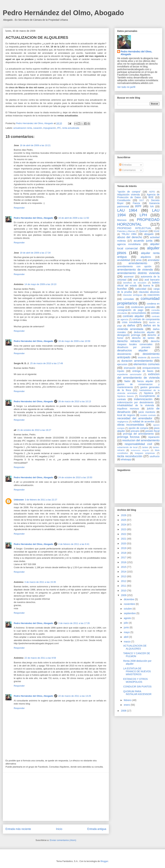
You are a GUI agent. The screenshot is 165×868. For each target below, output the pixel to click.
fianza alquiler (145, 381)
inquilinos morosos (128, 409)
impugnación (50, 128)
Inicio (59, 829)
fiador (127, 381)
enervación (130, 368)
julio (126, 623)
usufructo (155, 456)
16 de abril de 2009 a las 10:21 (35, 145)
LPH (143, 215)
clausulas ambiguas (133, 295)
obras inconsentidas (131, 425)
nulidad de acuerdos (143, 422)
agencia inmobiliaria (129, 244)
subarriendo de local (127, 447)
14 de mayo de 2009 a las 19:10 (40, 284)
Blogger (104, 861)
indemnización (143, 399)
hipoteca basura (125, 396)
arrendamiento (138, 263)
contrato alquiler (133, 316)
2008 (124, 711)
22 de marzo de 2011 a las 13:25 (75, 696)
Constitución (124, 200)
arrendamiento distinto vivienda (138, 273)
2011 (124, 586)
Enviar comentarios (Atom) (63, 840)
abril (126, 637)
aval (135, 280)
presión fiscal (152, 431)
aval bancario (152, 280)
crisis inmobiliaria (132, 322)
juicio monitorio (147, 412)
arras (139, 260)
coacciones (153, 295)
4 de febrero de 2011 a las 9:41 (74, 544)
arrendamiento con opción (134, 266)
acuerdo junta (143, 241)
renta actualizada (71, 128)
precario (135, 431)
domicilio (155, 358)
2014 (124, 572)
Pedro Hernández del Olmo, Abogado (63, 13)
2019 (124, 548)
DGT (142, 200)
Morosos (122, 220)
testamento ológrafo (140, 450)
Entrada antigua (97, 829)
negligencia (123, 422)
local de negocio (126, 415)
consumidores (139, 313)
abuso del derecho (130, 237)
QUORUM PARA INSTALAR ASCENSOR (137, 693)
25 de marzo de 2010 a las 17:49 (47, 363)
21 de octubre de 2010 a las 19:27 (34, 430)
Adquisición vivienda (128, 195)
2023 (124, 529)
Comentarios (127, 170)
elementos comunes (147, 364)
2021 (124, 539)
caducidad (141, 289)
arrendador (154, 260)
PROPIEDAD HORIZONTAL (138, 222)
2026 (124, 515)
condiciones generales (143, 307)
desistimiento (124, 354)
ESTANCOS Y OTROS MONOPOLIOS (135, 680)
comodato (129, 299)
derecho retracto (129, 341)
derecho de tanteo (143, 338)
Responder (19, 208)
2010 (124, 591)
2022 (124, 534)
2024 (124, 525)
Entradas (125, 165)
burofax (122, 289)
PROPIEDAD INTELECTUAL (134, 228)
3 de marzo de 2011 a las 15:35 (40, 582)
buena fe (148, 286)
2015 (124, 567)
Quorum (143, 231)
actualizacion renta (23, 128)
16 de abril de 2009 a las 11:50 (74, 218)
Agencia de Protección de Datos (138, 196)
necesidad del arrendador (135, 418)
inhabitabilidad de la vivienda (136, 405)
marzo (127, 642)
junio (127, 627)
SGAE (156, 231)
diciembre (129, 599)
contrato (155, 313)
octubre (128, 609)
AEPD (152, 192)
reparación (154, 437)
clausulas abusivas (149, 292)
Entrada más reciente (18, 829)
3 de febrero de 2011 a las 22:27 (41, 500)
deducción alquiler (144, 332)
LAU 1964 (127, 210)
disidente (142, 358)
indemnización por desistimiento (135, 402)
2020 (124, 544)
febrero (128, 700)
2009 (124, 595)
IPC (59, 128)
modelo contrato (148, 415)
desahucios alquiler (133, 350)
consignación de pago (130, 310)
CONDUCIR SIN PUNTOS (137, 687)
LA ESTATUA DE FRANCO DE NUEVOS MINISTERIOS (137, 671)
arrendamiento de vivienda (135, 270)
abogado (149, 234)
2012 (124, 581)
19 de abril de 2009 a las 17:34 (35, 253)
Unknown (19, 500)
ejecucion (122, 364)
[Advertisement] (56, 797)
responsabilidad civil (138, 444)
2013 (124, 576)
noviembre (130, 604)
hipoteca (149, 393)
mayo (127, 632)
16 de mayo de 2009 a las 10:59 (74, 341)
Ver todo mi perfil (126, 87)
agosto (128, 618)
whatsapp (126, 459)
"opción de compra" (129, 192)
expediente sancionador (129, 374)
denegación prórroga (129, 335)
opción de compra (138, 428)
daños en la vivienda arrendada (138, 327)
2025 (124, 520)
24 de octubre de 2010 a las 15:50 (75, 477)
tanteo (145, 447)
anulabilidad (124, 260)
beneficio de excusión (135, 283)
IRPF (138, 206)
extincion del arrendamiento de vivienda (138, 376)
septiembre (130, 613)
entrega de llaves (143, 371)
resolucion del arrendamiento (141, 440)
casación (38, 128)
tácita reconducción (130, 456)
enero (127, 705)
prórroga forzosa (128, 437)
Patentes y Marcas (126, 231)
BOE (151, 197)
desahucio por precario (134, 347)
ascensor (129, 277)
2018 (124, 553)
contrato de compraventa (146, 319)
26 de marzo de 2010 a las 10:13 (75, 401)
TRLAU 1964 (129, 234)
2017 (124, 557)
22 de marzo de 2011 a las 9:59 (40, 658)
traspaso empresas (145, 453)
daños (131, 325)
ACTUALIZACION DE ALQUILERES (135, 647)
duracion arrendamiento (137, 361)
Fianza (136, 203)
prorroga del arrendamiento (138, 434)
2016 (124, 562)
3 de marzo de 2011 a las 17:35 (74, 623)
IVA (152, 206)
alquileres (146, 257)
